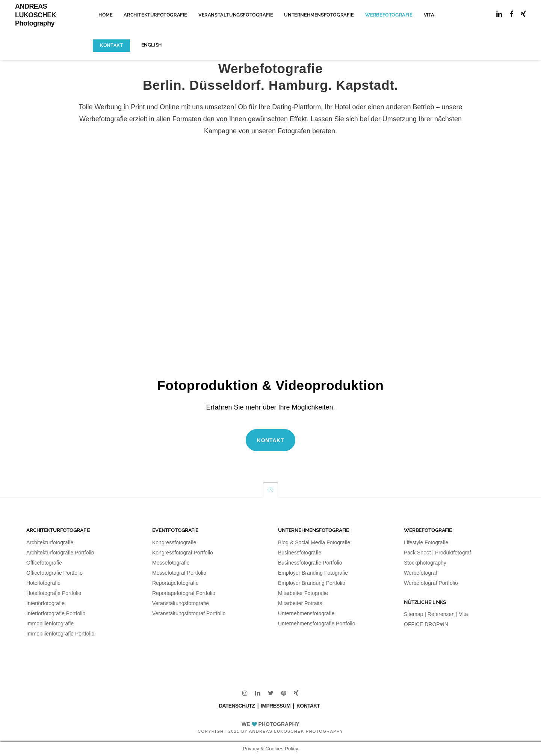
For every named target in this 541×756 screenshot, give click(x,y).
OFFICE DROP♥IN (426, 624)
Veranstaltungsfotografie (181, 603)
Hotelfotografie (43, 583)
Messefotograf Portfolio (179, 573)
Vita (464, 614)
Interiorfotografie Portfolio (56, 613)
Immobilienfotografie (50, 623)
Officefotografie (44, 563)
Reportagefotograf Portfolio (184, 593)
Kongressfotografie (174, 542)
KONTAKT (308, 706)
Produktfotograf (453, 553)
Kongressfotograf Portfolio (183, 553)
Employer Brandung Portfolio (312, 583)
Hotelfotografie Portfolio (54, 593)
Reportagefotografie (175, 583)
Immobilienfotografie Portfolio (60, 634)
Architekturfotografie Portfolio (60, 553)
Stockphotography (425, 563)
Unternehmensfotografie (306, 613)
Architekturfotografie (50, 542)
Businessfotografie (300, 553)
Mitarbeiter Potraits (300, 603)
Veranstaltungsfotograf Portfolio (189, 613)
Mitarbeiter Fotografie (303, 593)
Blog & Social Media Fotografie (314, 542)
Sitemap (413, 614)
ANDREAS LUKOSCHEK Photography (36, 15)
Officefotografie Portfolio (54, 573)
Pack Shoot (417, 553)
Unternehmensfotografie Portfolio (317, 623)
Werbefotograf (420, 573)
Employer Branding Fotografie (313, 573)
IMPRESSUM (276, 706)
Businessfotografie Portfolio (310, 563)
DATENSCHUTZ (237, 706)
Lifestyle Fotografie (426, 542)
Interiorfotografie (45, 603)
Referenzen (441, 614)
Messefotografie (171, 563)
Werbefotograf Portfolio (431, 583)
